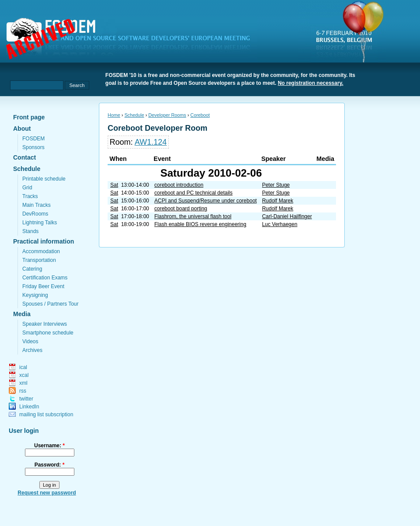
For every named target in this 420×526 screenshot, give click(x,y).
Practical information (44, 241)
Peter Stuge (276, 185)
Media (22, 314)
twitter (26, 399)
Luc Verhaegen (280, 224)
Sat (114, 185)
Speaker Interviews (45, 324)
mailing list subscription (46, 415)
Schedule (27, 169)
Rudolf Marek (278, 201)
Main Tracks (37, 205)
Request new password (47, 493)
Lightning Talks (40, 223)
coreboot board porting (181, 209)
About (22, 129)
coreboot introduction (179, 185)
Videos (30, 341)
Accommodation (41, 251)
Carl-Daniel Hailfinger (287, 216)
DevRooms (35, 214)
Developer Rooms (167, 115)
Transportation (39, 260)
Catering (32, 269)
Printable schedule (44, 179)
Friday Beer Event (43, 286)
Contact (24, 157)
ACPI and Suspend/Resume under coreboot (206, 201)
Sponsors (33, 147)
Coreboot (200, 115)
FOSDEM (33, 139)
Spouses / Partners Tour (51, 304)
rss (23, 391)
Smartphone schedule (48, 333)
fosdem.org (133, 40)
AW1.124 (151, 142)
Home (114, 115)
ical (23, 367)
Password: (50, 465)
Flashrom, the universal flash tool (193, 216)
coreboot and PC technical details (194, 193)
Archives (32, 350)
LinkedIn (29, 407)
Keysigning (35, 295)
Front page (29, 117)
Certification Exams (45, 278)
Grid (27, 188)
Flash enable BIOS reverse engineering (200, 224)
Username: (49, 446)
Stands (30, 231)
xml (23, 383)
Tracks (30, 196)
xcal (24, 375)
